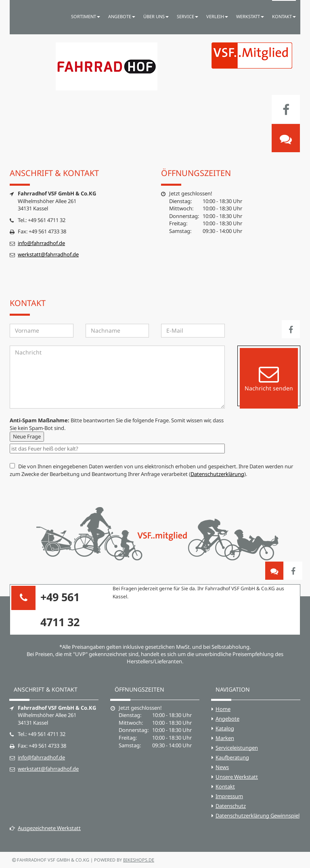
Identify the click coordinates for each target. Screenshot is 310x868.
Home (223, 709)
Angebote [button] (122, 16)
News (222, 767)
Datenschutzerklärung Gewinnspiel (258, 816)
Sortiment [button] (86, 16)
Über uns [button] (156, 16)
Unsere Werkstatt (237, 777)
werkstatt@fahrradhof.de (48, 254)
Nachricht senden (269, 378)
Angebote (227, 719)
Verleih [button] (217, 16)
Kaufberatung (232, 757)
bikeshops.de (139, 860)
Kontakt (225, 786)
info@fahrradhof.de (41, 243)
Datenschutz (231, 806)
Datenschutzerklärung (217, 474)
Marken (225, 738)
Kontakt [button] (284, 16)
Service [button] (187, 16)
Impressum (229, 796)
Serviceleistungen (237, 748)
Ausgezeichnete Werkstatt (45, 828)
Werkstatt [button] (250, 16)
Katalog (225, 728)
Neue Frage (27, 436)
